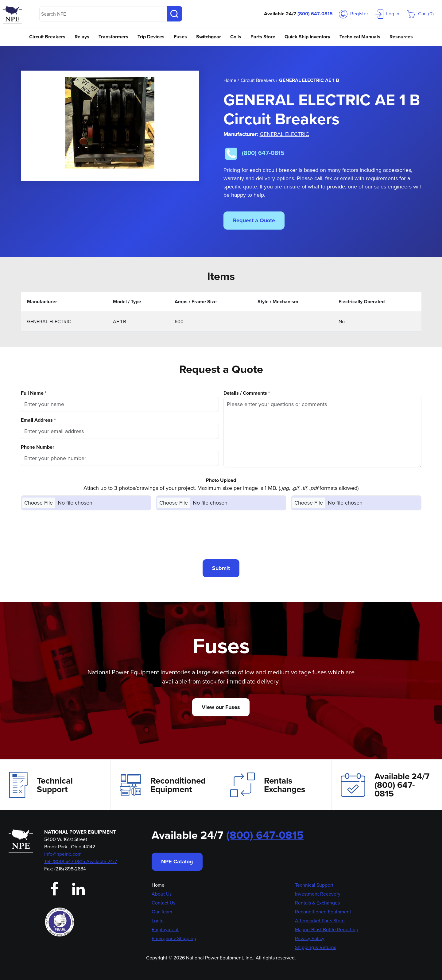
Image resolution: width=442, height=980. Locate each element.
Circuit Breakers (47, 37)
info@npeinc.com (63, 854)
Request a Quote (254, 220)
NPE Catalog (177, 862)
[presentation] (221, 535)
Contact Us (163, 903)
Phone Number (38, 447)
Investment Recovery (318, 894)
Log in (387, 14)
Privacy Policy (310, 938)
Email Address (37, 420)
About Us (162, 894)
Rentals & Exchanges (317, 903)
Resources (401, 37)
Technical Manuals (360, 37)
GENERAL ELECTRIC (284, 134)
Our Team (162, 912)
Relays (82, 37)
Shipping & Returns (316, 947)
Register (353, 14)
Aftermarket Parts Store (320, 921)
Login (158, 921)
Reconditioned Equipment (163, 785)
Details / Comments (245, 393)
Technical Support (41, 785)
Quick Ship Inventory (307, 37)
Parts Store (263, 37)
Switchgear (209, 37)
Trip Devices (151, 37)
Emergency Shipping (174, 938)
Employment (165, 930)
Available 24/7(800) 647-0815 (385, 785)
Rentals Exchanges (268, 785)
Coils (236, 37)
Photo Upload (221, 480)
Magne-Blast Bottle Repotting (327, 930)
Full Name (32, 393)
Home (158, 885)
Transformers (113, 37)
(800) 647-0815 (315, 14)
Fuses (180, 37)
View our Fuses (221, 707)
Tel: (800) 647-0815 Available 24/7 (81, 861)
